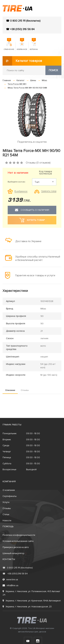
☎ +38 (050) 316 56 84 (20, 29)
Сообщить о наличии (32, 210)
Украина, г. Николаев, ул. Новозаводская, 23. (27, 607)
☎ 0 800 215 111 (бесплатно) (23, 21)
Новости (7, 521)
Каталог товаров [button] (22, 61)
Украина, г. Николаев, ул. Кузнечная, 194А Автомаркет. (32, 601)
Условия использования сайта (18, 541)
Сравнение (9, 46)
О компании (9, 490)
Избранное (22, 46)
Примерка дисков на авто (16, 547)
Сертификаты (10, 496)
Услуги (6, 502)
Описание (10, 390)
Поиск (53, 70)
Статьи (6, 514)
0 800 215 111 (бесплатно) (18, 568)
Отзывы (25, 390)
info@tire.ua (10, 586)
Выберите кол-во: (17, 182)
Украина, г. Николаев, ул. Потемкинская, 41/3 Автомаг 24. (31, 593)
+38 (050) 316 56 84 (15, 574)
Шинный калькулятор (13, 553)
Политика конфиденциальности (19, 535)
